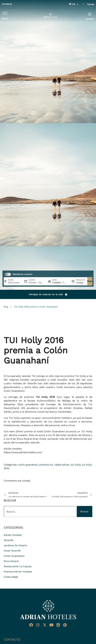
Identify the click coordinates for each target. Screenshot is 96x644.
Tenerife (8, 540)
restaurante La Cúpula (18, 566)
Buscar (91, 281)
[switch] (8, 274)
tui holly (76, 465)
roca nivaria (11, 561)
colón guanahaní (28, 465)
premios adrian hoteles (18, 572)
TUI (34, 376)
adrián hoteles (13, 535)
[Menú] (5, 13)
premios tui (46, 465)
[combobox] (40, 512)
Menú (5, 18)
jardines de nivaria (15, 545)
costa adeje (11, 577)
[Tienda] (83, 4)
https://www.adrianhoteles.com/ (23, 452)
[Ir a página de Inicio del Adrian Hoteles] (48, 610)
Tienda (90, 4)
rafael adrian (62, 465)
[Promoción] (80, 283)
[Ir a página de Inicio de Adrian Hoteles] (50, 15)
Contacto (7, 4)
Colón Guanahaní (14, 391)
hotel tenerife (12, 551)
